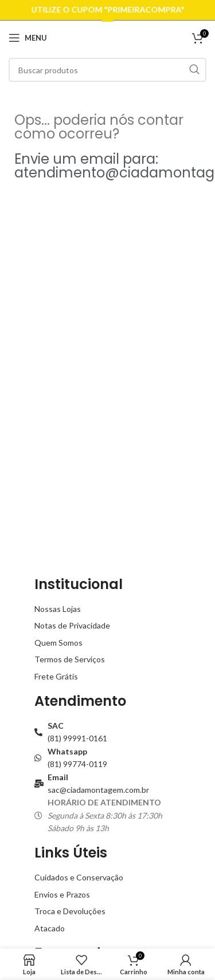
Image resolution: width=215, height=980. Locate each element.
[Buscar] (107, 70)
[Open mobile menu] (28, 38)
